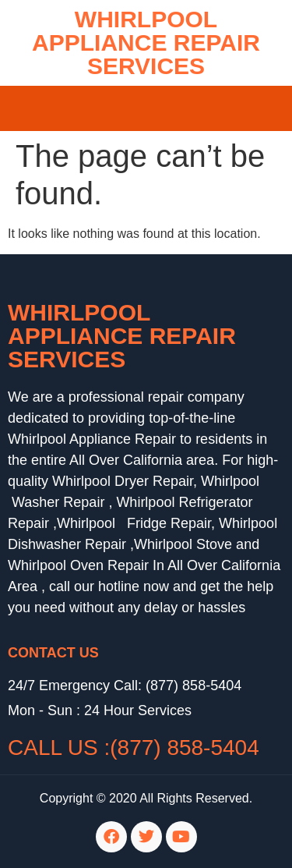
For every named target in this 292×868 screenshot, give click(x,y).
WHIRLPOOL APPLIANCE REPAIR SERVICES (146, 43)
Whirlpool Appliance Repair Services (122, 336)
